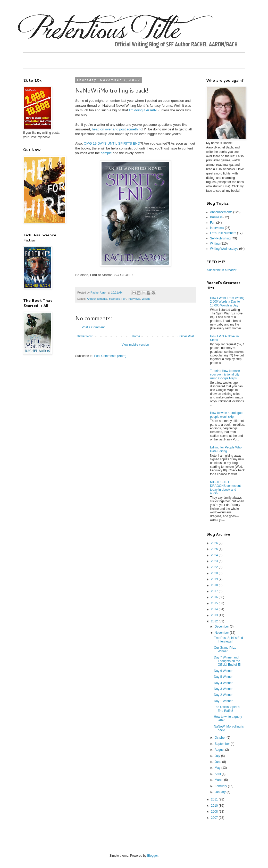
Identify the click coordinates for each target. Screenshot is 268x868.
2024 (215, 555)
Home (136, 336)
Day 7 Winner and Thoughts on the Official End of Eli (228, 661)
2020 (215, 573)
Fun (124, 299)
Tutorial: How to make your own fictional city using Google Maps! (225, 375)
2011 (215, 799)
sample (106, 153)
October (221, 738)
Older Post (187, 336)
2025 (215, 549)
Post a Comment (93, 327)
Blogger (152, 856)
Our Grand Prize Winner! (225, 649)
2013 (215, 615)
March (219, 780)
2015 (215, 603)
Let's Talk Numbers (223, 233)
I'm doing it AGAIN (143, 110)
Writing (146, 299)
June (218, 762)
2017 (215, 591)
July (218, 756)
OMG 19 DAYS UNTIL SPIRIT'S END (112, 143)
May (218, 768)
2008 (215, 812)
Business (114, 299)
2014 (215, 609)
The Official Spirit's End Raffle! (227, 709)
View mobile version (135, 345)
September (223, 744)
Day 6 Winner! (224, 671)
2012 (215, 621)
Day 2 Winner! (224, 695)
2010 (215, 806)
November (222, 633)
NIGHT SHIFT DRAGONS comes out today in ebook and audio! (225, 488)
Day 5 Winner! (224, 677)
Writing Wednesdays (224, 249)
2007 (215, 818)
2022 (215, 567)
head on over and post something (117, 129)
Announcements (97, 299)
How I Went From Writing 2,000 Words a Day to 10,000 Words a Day (227, 302)
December (222, 627)
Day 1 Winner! (224, 701)
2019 (215, 579)
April (218, 774)
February (221, 786)
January (221, 792)
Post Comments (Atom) (110, 356)
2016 (215, 597)
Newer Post (85, 336)
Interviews (134, 299)
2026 (215, 543)
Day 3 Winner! (224, 689)
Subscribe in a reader (222, 270)
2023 (215, 561)
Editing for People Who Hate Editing (226, 449)
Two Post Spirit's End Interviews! (228, 640)
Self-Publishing (220, 238)
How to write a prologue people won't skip (226, 415)
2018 (215, 585)
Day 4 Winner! (224, 683)
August (220, 750)
